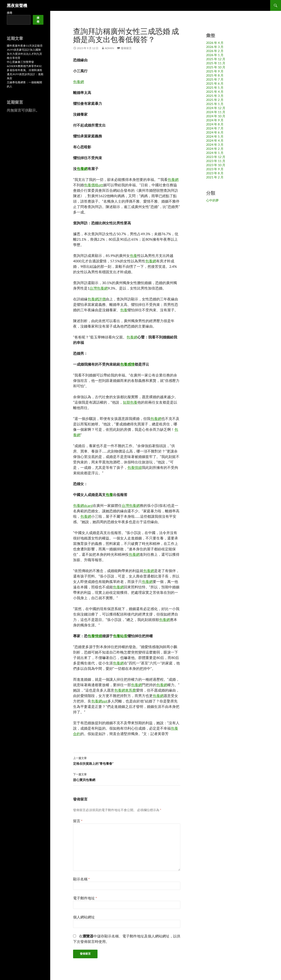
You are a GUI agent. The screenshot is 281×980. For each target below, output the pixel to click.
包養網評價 (97, 299)
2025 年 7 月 (215, 79)
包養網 (79, 82)
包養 (133, 255)
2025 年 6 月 (215, 83)
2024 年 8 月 (215, 124)
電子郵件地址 (85, 898)
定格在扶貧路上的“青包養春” (127, 760)
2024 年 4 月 (215, 140)
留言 (78, 821)
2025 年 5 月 (215, 87)
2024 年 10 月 (216, 116)
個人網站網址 (84, 917)
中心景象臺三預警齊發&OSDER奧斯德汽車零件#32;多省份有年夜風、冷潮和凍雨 (24, 66)
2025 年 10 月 (216, 67)
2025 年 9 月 (215, 71)
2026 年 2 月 (215, 51)
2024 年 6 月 (215, 132)
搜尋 (10, 13)
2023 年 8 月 (215, 173)
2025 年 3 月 (215, 96)
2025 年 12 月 (216, 59)
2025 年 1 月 (215, 104)
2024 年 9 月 (215, 120)
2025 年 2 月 (215, 100)
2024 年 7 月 (215, 128)
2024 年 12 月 (216, 108)
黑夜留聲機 (17, 5)
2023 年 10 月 (216, 165)
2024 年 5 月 (215, 136)
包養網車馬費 (125, 690)
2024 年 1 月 (215, 153)
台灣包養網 (99, 288)
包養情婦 (135, 467)
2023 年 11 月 (216, 161)
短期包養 (130, 402)
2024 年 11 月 (216, 112)
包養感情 (127, 364)
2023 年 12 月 (216, 157)
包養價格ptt (94, 185)
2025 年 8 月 (215, 75)
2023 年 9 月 (215, 169)
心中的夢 (212, 200)
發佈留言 (126, 48)
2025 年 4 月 (215, 92)
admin (109, 48)
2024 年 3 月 (215, 145)
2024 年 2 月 (215, 149)
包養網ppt (99, 701)
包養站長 (120, 636)
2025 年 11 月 (216, 63)
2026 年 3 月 (215, 47)
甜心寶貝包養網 (127, 777)
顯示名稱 (81, 879)
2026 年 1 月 (215, 55)
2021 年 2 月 (215, 177)
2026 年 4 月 (215, 43)
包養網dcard (83, 505)
